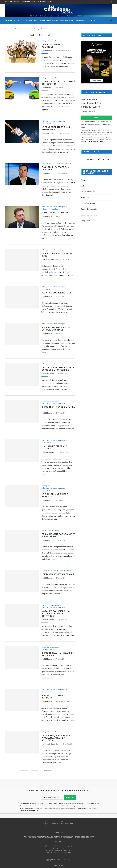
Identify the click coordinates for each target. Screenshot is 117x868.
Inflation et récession (48, 649)
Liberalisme (53, 21)
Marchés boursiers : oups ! (58, 293)
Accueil (8, 29)
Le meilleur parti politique (52, 46)
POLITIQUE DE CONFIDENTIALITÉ (40, 837)
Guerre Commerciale (89, 215)
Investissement (46, 164)
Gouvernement (31, 21)
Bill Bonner (48, 51)
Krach (43, 21)
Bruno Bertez (49, 133)
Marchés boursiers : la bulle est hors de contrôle (56, 614)
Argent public (46, 486)
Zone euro (85, 197)
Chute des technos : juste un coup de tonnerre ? (58, 369)
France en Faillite (88, 192)
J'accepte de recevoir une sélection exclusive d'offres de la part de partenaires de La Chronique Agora (59, 803)
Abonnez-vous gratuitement (73, 21)
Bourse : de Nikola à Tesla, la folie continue (58, 329)
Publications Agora (65, 860)
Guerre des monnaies (89, 209)
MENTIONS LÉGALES (81, 837)
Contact (93, 21)
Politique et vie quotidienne (50, 41)
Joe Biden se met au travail (58, 574)
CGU (25, 837)
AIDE (92, 837)
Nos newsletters (29, 2)
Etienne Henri (49, 452)
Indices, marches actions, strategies (53, 121)
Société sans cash (88, 203)
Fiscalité (18, 21)
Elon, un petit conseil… (56, 213)
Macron (84, 180)
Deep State (85, 221)
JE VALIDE (70, 797)
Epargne (9, 21)
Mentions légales (45, 2)
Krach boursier (46, 123)
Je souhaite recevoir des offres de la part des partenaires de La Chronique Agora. (97, 132)
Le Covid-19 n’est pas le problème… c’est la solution (56, 738)
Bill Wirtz (48, 88)
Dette (83, 186)
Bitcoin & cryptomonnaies (50, 401)
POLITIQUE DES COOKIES (63, 837)
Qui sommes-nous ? (12, 2)
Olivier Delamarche (51, 259)
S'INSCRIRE (97, 118)
